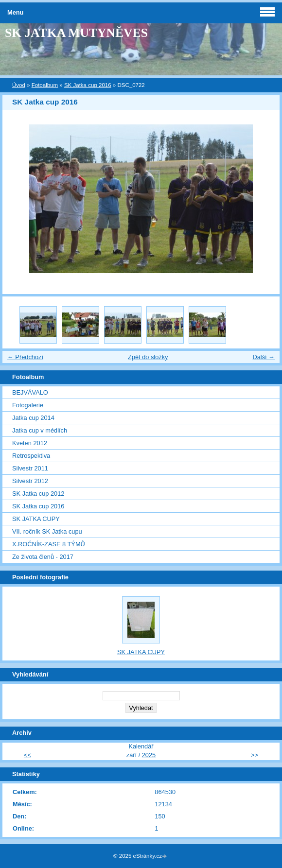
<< (27, 755)
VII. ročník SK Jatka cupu (47, 531)
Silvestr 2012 (30, 481)
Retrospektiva (31, 456)
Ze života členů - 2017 (43, 557)
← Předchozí (25, 357)
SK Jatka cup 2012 (38, 494)
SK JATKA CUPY (36, 519)
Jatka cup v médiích (40, 430)
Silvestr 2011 (30, 468)
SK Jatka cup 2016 (88, 85)
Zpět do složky (148, 357)
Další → (264, 357)
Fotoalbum (45, 85)
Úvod (19, 85)
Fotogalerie (28, 405)
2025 (149, 755)
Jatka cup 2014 (33, 418)
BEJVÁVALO (30, 392)
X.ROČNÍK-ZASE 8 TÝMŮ (49, 544)
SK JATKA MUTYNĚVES (76, 33)
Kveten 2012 (30, 443)
